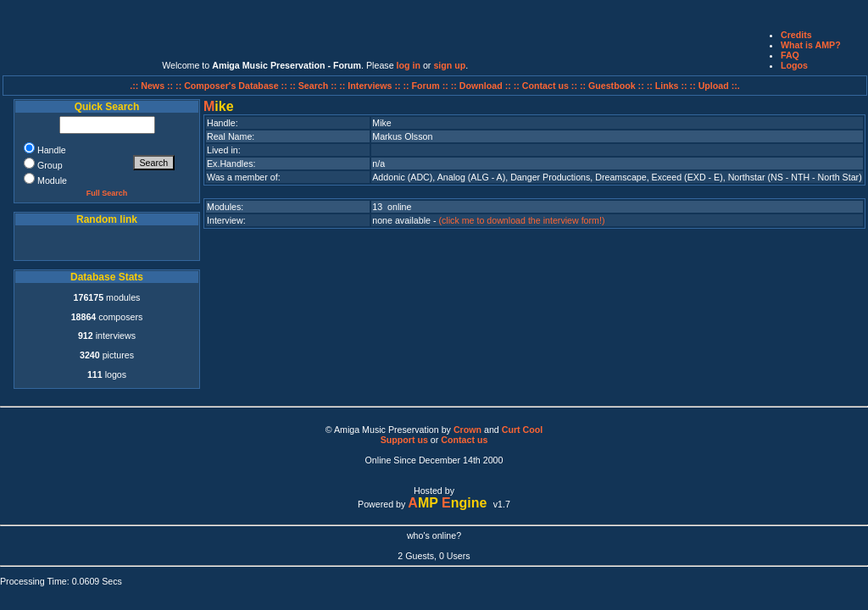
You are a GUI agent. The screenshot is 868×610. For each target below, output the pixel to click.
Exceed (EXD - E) (687, 177)
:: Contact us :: (545, 86)
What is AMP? (811, 45)
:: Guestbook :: (612, 86)
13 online (392, 207)
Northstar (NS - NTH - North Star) (795, 177)
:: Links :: (667, 86)
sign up (449, 65)
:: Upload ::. (715, 86)
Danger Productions (550, 177)
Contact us (464, 440)
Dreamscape (620, 177)
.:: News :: (153, 86)
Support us (404, 440)
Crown (467, 430)
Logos (794, 65)
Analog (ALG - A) (472, 177)
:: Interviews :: (371, 86)
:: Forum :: (427, 86)
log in (409, 65)
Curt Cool (523, 430)
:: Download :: (482, 86)
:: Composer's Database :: (233, 86)
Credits (796, 35)
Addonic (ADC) (402, 177)
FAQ (790, 55)
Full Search (107, 193)
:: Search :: (315, 86)
